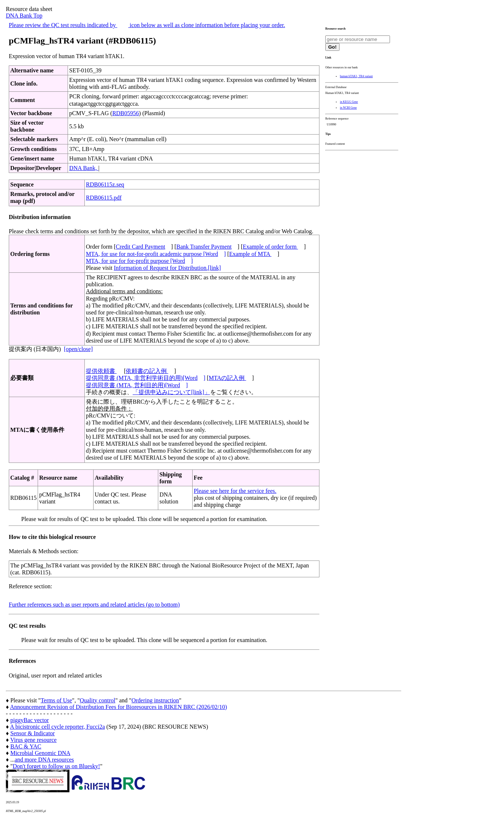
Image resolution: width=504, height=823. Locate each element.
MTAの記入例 (227, 378)
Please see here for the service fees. (235, 491)
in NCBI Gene (348, 108)
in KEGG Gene (349, 102)
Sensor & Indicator (33, 733)
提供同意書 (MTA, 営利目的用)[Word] (137, 385)
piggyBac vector (29, 720)
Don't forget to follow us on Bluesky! (56, 766)
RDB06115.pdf (104, 198)
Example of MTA (250, 254)
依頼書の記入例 (147, 371)
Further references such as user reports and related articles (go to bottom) (94, 605)
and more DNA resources (44, 760)
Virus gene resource (33, 740)
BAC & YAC (26, 746)
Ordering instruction (155, 700)
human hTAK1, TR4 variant (356, 76)
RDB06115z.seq (105, 184)
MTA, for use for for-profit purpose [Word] (139, 261)
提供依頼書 (101, 371)
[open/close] (78, 349)
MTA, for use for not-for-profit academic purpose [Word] (156, 254)
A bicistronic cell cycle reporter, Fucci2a (57, 727)
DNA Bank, (84, 168)
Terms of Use (56, 700)
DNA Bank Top (24, 16)
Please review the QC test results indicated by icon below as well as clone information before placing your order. (147, 25)
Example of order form (270, 247)
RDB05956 (126, 113)
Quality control (97, 700)
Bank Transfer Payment (204, 247)
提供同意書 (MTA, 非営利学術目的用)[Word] (146, 378)
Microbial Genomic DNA (40, 753)
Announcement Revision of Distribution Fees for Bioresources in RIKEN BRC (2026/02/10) (118, 707)
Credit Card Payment (141, 247)
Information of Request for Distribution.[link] (167, 268)
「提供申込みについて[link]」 (171, 392)
